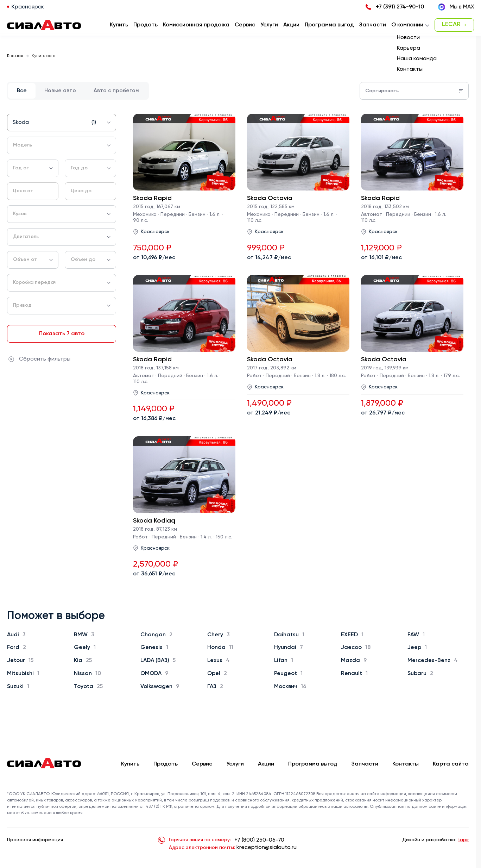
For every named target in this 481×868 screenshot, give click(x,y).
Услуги (235, 764)
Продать (145, 25)
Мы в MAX (456, 7)
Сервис (202, 764)
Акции (266, 764)
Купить (130, 764)
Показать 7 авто (62, 334)
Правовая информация (35, 840)
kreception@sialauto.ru (267, 848)
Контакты (406, 764)
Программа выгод (313, 764)
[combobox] (62, 123)
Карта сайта (451, 764)
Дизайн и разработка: (435, 840)
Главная (15, 56)
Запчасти (365, 764)
